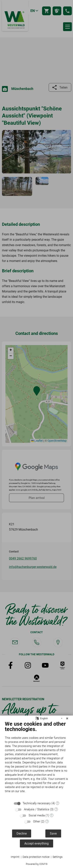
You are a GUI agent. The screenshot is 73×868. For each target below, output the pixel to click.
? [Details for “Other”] (47, 821)
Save (53, 833)
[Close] (67, 718)
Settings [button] (58, 857)
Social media (37, 815)
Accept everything (36, 843)
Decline (22, 833)
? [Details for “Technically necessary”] (58, 803)
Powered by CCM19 (37, 864)
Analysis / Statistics (37, 809)
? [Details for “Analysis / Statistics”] (56, 809)
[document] (36, 760)
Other (37, 821)
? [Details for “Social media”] (52, 815)
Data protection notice (36, 857)
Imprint (15, 857)
